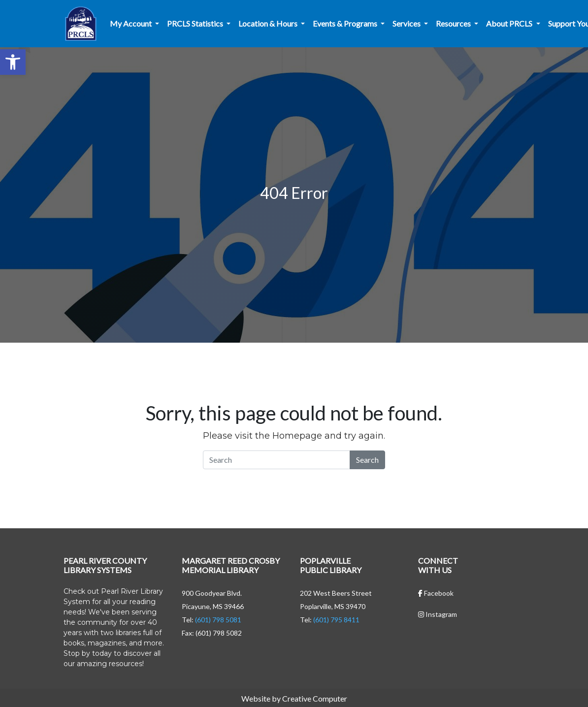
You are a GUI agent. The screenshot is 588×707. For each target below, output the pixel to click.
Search (367, 460)
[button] (13, 62)
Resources (454, 23)
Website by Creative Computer (294, 698)
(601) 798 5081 (218, 620)
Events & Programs (346, 23)
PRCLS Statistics (196, 23)
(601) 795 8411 (336, 620)
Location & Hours (269, 23)
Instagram (438, 614)
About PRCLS (510, 23)
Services (407, 23)
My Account (131, 23)
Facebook (436, 593)
